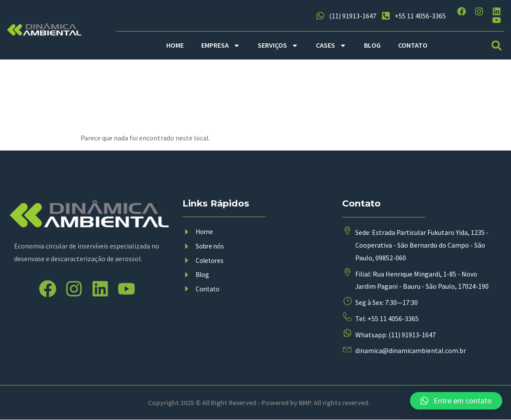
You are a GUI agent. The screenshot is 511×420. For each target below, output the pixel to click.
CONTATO (413, 45)
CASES (331, 45)
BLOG (372, 45)
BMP (305, 403)
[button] (497, 45)
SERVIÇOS (278, 45)
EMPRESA (221, 45)
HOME (175, 45)
